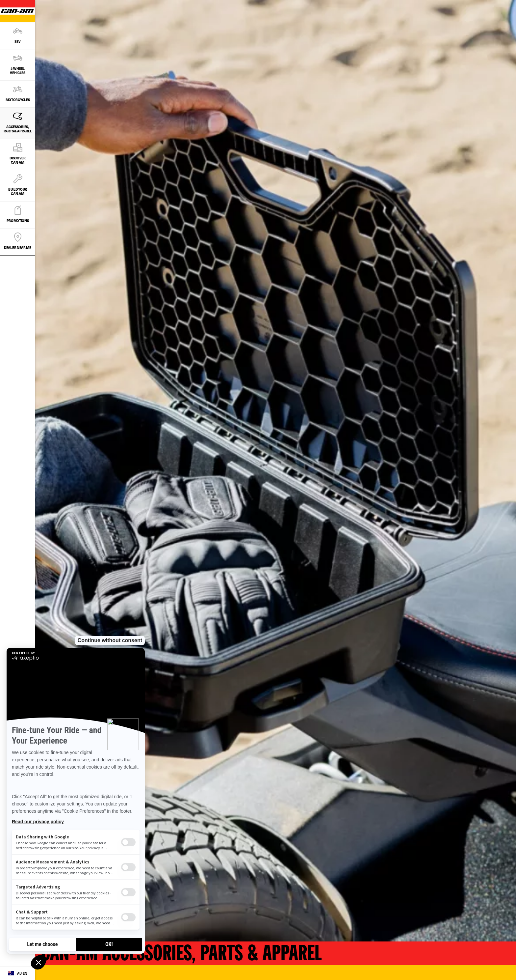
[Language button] (18, 973)
